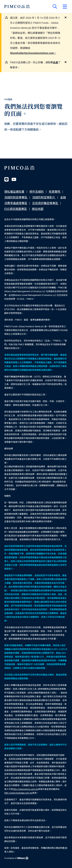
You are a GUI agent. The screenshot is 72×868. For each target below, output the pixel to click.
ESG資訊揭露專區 (16, 209)
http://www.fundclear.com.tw (18, 793)
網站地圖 (38, 209)
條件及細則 (37, 192)
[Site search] (55, 6)
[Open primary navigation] (65, 6)
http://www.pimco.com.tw (25, 789)
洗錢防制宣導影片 (44, 197)
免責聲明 (55, 192)
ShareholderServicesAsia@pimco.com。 (33, 53)
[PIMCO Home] (17, 6)
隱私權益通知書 (14, 192)
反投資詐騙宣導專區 (45, 203)
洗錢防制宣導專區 (16, 197)
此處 (56, 62)
